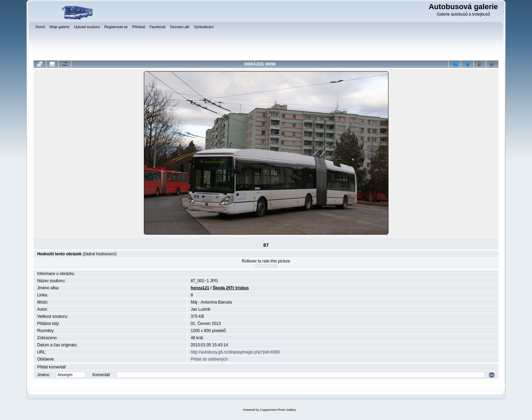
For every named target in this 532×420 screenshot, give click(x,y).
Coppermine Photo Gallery (278, 410)
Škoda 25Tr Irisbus (231, 288)
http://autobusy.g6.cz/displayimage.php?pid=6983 (235, 352)
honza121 (200, 288)
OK (492, 375)
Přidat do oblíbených (209, 359)
